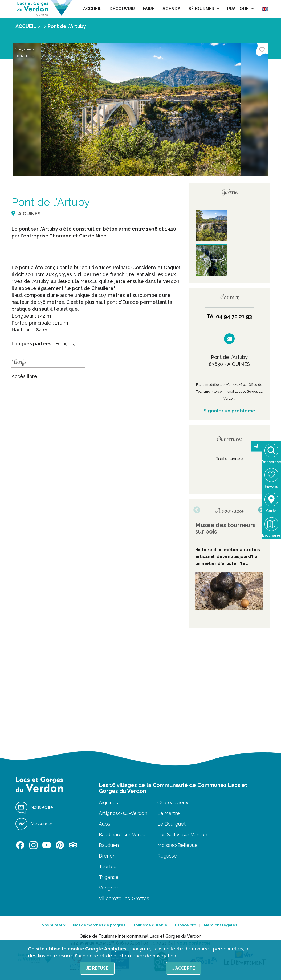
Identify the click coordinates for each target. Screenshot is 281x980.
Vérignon (109, 888)
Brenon (107, 856)
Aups (105, 824)
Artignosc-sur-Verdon (123, 813)
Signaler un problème (229, 411)
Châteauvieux (173, 803)
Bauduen (109, 845)
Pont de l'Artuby (67, 26)
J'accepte (184, 968)
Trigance (109, 877)
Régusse (167, 856)
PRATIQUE (240, 9)
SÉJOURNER (204, 9)
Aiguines (108, 803)
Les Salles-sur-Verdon (182, 835)
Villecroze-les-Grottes (124, 898)
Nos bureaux (53, 925)
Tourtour (109, 866)
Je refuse (97, 968)
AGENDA (172, 9)
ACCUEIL (92, 9)
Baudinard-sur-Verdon (124, 835)
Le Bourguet (172, 824)
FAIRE (149, 9)
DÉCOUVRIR (122, 9)
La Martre (169, 813)
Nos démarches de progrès (99, 925)
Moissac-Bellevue (178, 845)
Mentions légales (220, 925)
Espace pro (186, 925)
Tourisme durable (150, 925)
